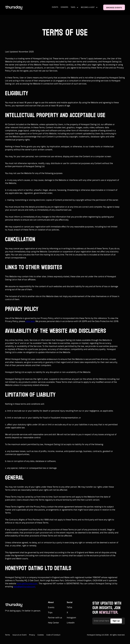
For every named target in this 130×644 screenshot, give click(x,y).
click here (30, 321)
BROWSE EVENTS (114, 8)
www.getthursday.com (27, 584)
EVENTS (55, 7)
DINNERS (64, 7)
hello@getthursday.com (24, 587)
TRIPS (73, 7)
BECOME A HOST (88, 7)
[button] (75, 7)
